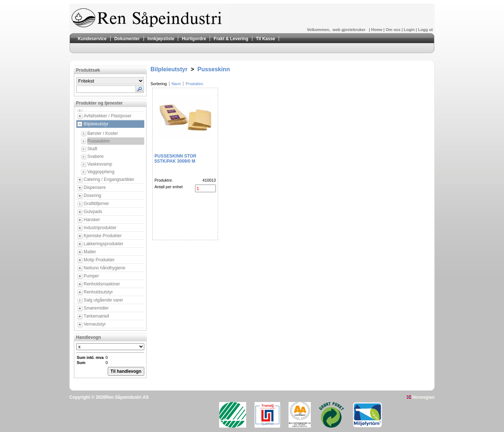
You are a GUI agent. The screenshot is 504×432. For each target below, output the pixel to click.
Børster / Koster (103, 133)
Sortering (159, 84)
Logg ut (425, 30)
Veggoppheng (101, 172)
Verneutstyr (95, 324)
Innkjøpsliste (161, 39)
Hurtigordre (194, 39)
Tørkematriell (96, 316)
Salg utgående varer (103, 300)
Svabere (96, 156)
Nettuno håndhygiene (104, 268)
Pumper (91, 276)
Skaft (92, 149)
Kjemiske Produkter (103, 236)
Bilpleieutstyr (96, 124)
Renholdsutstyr (98, 292)
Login (410, 30)
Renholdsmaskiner (102, 284)
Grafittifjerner (96, 204)
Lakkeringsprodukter (104, 244)
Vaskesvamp (100, 164)
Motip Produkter (99, 260)
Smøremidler (96, 308)
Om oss (394, 30)
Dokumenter (127, 39)
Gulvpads (93, 212)
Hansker (92, 220)
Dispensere (95, 187)
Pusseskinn (98, 141)
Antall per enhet (169, 187)
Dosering (92, 196)
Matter (90, 252)
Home (377, 30)
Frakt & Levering (231, 39)
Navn (176, 84)
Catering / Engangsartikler (109, 179)
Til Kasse (266, 39)
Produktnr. (195, 84)
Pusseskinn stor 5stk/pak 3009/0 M (175, 159)
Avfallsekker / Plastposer (108, 116)
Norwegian (421, 397)
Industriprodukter (100, 228)
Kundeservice (92, 39)
